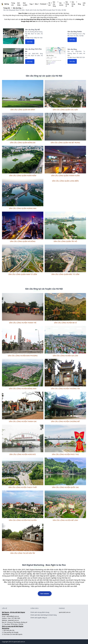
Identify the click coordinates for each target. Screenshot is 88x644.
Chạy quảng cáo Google (11, 632)
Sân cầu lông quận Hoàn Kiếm (23, 176)
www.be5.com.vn (13, 620)
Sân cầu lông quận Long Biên (65, 181)
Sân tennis (62, 4)
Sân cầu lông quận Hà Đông (23, 241)
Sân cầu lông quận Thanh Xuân (65, 176)
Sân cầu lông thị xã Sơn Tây (23, 553)
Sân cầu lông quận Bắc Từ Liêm (65, 274)
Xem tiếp (30, 42)
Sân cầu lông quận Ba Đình (23, 110)
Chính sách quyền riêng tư (39, 618)
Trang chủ (13, 4)
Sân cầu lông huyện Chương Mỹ (65, 421)
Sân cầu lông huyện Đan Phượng (23, 356)
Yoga (32, 4)
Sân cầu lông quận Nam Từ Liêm (23, 274)
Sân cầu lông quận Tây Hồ (65, 241)
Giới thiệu (19, 4)
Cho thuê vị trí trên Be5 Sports (13, 634)
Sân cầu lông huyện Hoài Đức (23, 454)
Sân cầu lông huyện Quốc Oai (65, 487)
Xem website (45, 594)
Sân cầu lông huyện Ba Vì (65, 323)
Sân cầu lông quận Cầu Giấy (65, 110)
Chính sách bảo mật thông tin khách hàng (43, 615)
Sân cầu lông (55, 4)
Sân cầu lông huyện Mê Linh (65, 520)
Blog (79, 4)
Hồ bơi (50, 4)
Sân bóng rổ (68, 4)
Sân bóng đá (74, 4)
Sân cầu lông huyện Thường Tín (65, 389)
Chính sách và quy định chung (40, 612)
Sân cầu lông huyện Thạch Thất (23, 487)
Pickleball (44, 4)
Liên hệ (84, 4)
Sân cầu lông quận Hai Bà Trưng (65, 143)
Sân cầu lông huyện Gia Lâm (65, 356)
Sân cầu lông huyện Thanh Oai (23, 421)
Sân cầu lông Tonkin (75, 32)
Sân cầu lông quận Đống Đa (23, 143)
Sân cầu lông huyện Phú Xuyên (23, 520)
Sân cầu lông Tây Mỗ (32, 30)
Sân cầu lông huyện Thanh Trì (23, 323)
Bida (37, 4)
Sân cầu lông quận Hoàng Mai (23, 208)
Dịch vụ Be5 (25, 4)
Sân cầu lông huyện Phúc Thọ (65, 454)
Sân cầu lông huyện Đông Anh (23, 389)
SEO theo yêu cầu (9, 630)
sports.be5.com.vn (65, 612)
